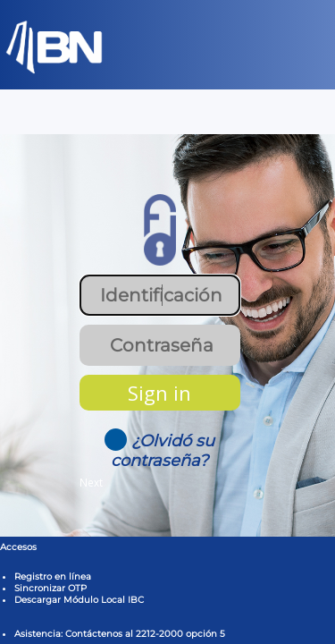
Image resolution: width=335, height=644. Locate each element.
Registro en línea (53, 576)
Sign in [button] (159, 393)
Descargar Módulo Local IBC (79, 600)
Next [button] (91, 482)
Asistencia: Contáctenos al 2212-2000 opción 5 (120, 634)
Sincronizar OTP (50, 588)
